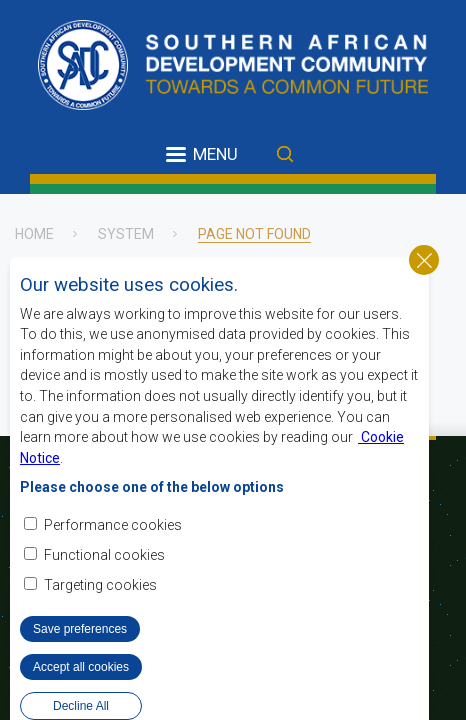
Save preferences (80, 654)
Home (34, 234)
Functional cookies (104, 580)
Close (424, 285)
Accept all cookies (81, 692)
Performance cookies (113, 550)
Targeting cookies (100, 610)
